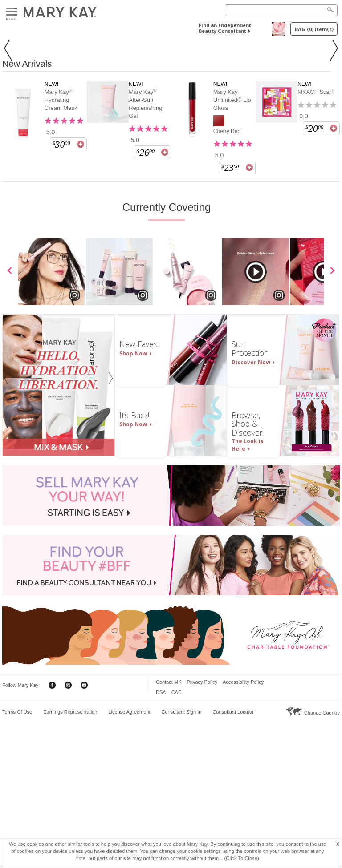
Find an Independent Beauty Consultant (225, 28)
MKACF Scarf (315, 250)
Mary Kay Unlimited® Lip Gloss (232, 258)
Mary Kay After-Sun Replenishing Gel (145, 262)
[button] (11, 128)
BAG (314, 29)
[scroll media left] (10, 430)
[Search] (281, 10)
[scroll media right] (332, 430)
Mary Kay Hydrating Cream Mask (61, 258)
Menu (11, 12)
